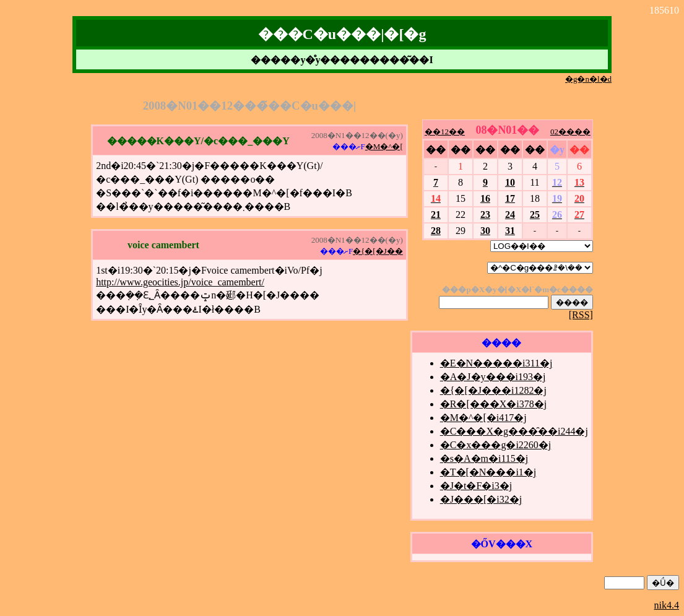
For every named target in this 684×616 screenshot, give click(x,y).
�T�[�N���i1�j (488, 472)
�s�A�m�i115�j (484, 458)
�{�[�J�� (378, 251)
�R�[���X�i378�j (493, 404)
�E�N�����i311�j (496, 363)
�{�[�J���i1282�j (493, 390)
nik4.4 (667, 605)
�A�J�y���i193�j (493, 377)
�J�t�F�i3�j (476, 486)
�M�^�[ (384, 146)
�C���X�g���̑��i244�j (514, 431)
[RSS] (581, 315)
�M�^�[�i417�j (483, 418)
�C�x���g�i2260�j (496, 445)
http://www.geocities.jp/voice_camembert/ (180, 282)
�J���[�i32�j (481, 499)
